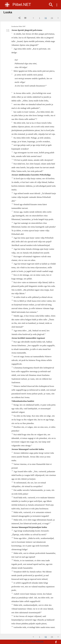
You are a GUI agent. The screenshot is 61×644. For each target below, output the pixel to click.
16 (12, 204)
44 (12, 519)
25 (12, 297)
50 (12, 582)
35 (12, 426)
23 (12, 274)
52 (12, 604)
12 (12, 159)
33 (12, 404)
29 (12, 341)
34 (12, 415)
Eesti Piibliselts (38, 642)
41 (12, 489)
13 (12, 163)
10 (12, 144)
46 (12, 538)
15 (12, 193)
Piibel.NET (22, 4)
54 (12, 627)
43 (12, 512)
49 (12, 571)
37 (12, 452)
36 (12, 434)
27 (12, 315)
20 (12, 248)
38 (12, 464)
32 (12, 386)
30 (12, 356)
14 (12, 178)
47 (12, 553)
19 (12, 237)
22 (12, 263)
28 (12, 330)
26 (12, 300)
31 (12, 367)
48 (12, 560)
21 (12, 256)
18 (12, 222)
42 (12, 497)
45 (12, 530)
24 (12, 282)
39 (12, 471)
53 (12, 616)
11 (12, 152)
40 (12, 482)
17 (12, 211)
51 (12, 593)
